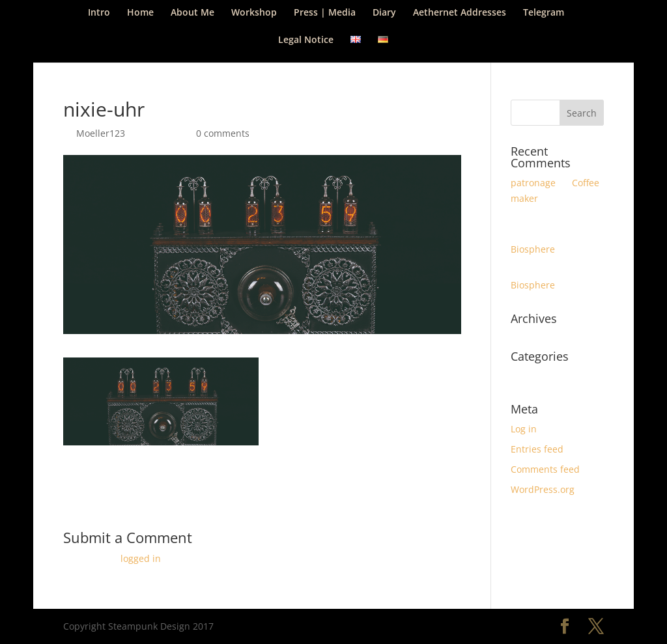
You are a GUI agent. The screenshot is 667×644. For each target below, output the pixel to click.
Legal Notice (306, 40)
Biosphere (533, 249)
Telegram (544, 13)
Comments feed (545, 469)
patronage (533, 183)
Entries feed (537, 449)
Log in (524, 429)
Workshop (254, 13)
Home (140, 13)
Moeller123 (101, 133)
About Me (192, 13)
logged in (141, 558)
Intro (99, 13)
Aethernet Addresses (460, 13)
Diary (384, 13)
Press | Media (325, 13)
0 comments (223, 133)
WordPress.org (543, 489)
